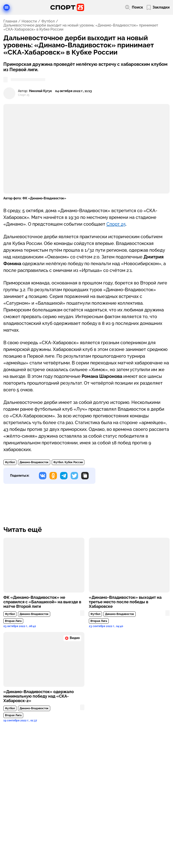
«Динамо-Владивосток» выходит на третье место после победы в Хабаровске (125, 602)
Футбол (48, 21)
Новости (29, 21)
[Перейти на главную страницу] (67, 7)
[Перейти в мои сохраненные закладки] (158, 8)
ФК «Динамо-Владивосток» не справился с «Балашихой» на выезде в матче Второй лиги (42, 602)
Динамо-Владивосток (34, 462)
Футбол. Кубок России (68, 462)
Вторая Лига (13, 621)
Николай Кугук (40, 91)
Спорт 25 (116, 224)
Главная (10, 21)
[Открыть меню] (7, 7)
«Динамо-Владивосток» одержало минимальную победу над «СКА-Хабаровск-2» (39, 696)
